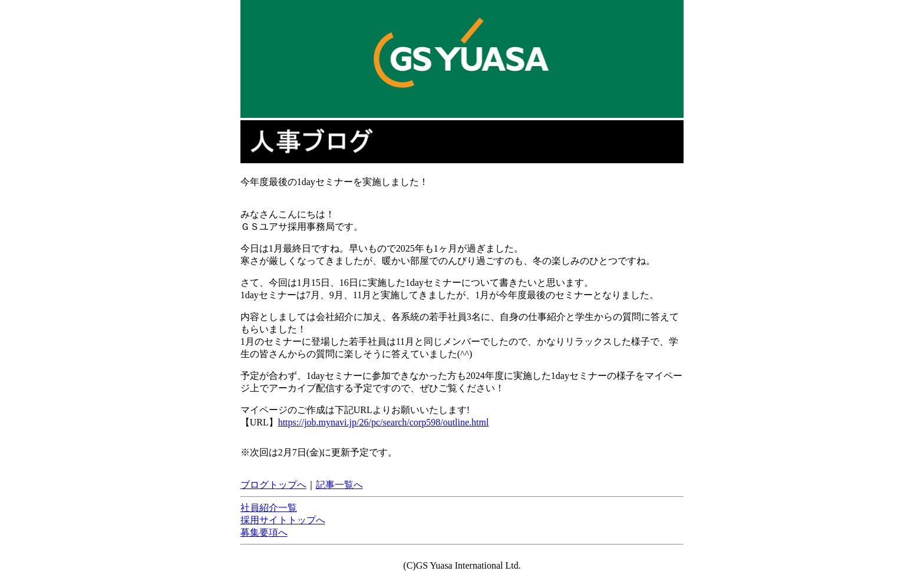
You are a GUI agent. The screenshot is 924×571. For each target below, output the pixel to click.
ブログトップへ (273, 485)
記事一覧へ (339, 485)
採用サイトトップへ (283, 520)
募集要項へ (264, 532)
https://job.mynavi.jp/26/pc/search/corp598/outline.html (384, 422)
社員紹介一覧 (269, 508)
